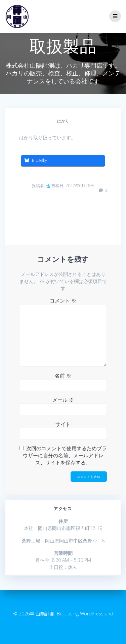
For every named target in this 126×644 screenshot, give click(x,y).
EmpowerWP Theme (62, 621)
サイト (63, 424)
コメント (63, 300)
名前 (63, 375)
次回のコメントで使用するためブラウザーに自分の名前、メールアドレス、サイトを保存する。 (65, 455)
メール (63, 400)
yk (48, 186)
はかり (63, 121)
